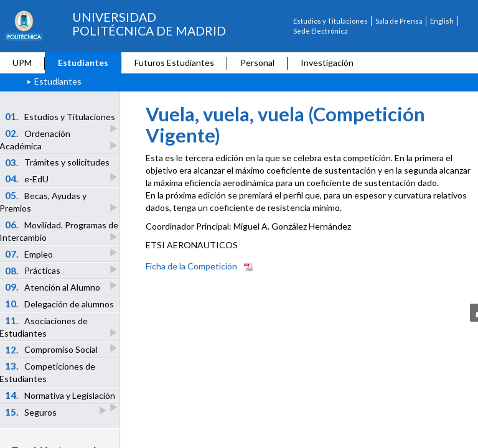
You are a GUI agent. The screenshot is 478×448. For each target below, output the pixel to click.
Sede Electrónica (321, 31)
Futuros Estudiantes (174, 63)
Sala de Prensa (399, 21)
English (442, 21)
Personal (257, 63)
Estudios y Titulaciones (330, 21)
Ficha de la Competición (191, 266)
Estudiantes (83, 63)
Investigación (327, 63)
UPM (22, 63)
